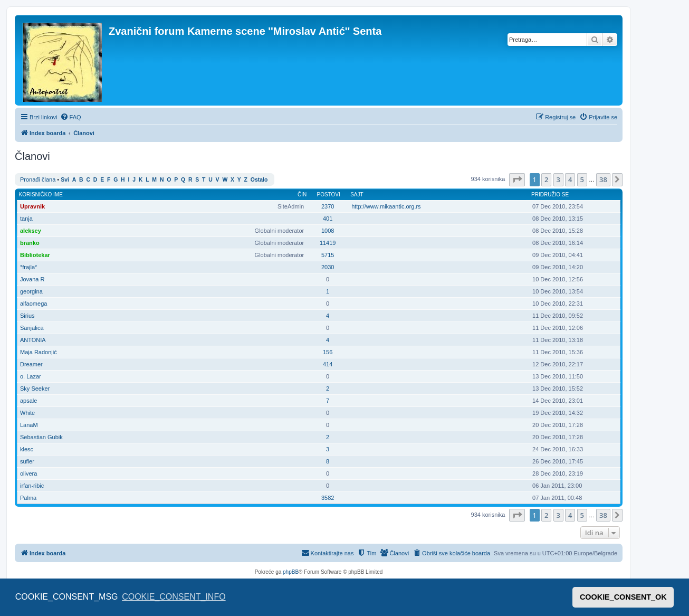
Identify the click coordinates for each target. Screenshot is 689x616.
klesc (27, 449)
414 (328, 364)
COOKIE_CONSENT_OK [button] (623, 597)
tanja (26, 219)
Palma (28, 498)
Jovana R (32, 279)
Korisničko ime (41, 195)
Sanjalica (32, 328)
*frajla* (28, 267)
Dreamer (31, 364)
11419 (328, 243)
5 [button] (582, 179)
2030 (328, 267)
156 (328, 352)
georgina (31, 291)
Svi (65, 180)
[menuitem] (71, 117)
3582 (328, 498)
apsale (28, 401)
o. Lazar (31, 376)
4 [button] (570, 179)
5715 (328, 255)
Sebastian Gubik (41, 437)
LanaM (29, 425)
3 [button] (558, 179)
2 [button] (546, 179)
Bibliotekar (35, 255)
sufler (27, 461)
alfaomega (34, 304)
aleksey (31, 231)
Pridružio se (550, 195)
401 (328, 219)
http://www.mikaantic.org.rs (386, 206)
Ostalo (259, 180)
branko (30, 243)
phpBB (291, 572)
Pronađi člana (38, 179)
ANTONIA (33, 340)
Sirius (27, 316)
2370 (328, 206)
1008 (328, 231)
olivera (28, 473)
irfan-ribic (32, 486)
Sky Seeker (35, 388)
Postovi (329, 195)
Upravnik (32, 206)
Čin (302, 195)
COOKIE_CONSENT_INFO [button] (174, 597)
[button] (517, 179)
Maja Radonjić (39, 352)
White (27, 413)
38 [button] (603, 179)
